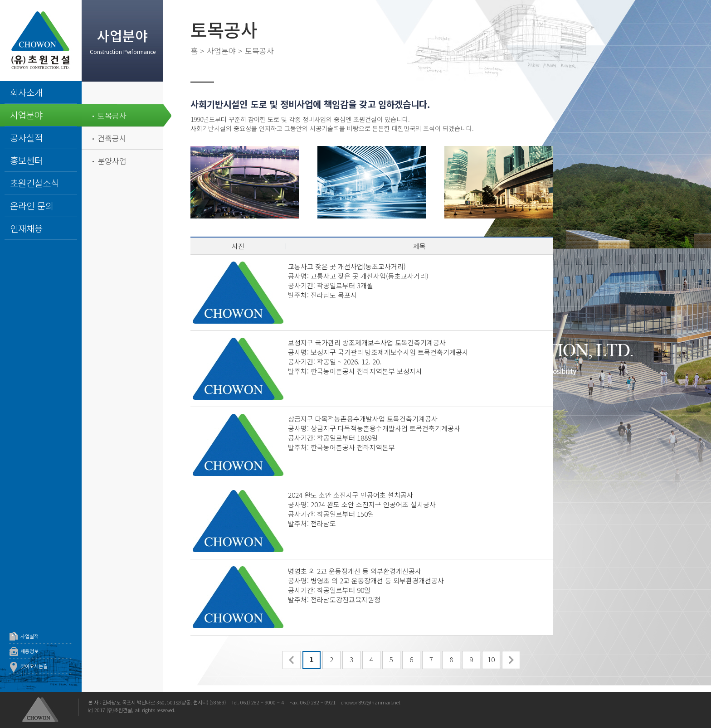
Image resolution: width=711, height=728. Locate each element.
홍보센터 (26, 160)
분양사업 (112, 161)
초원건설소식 (34, 183)
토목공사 (112, 115)
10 (491, 659)
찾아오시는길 (34, 666)
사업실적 (29, 636)
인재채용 (26, 228)
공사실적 (26, 138)
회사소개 (26, 92)
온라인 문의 (32, 206)
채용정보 (29, 651)
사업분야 (26, 115)
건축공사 (112, 138)
